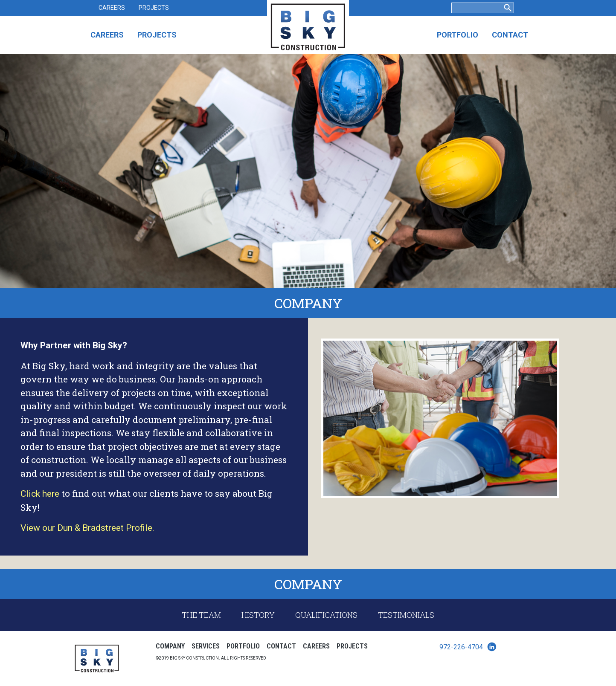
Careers (112, 8)
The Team (201, 615)
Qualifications (326, 615)
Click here (40, 494)
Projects (154, 8)
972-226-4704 (461, 647)
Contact (510, 35)
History (258, 615)
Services (206, 646)
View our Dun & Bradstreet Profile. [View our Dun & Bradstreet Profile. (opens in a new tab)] (87, 528)
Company (170, 646)
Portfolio (458, 35)
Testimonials (406, 615)
